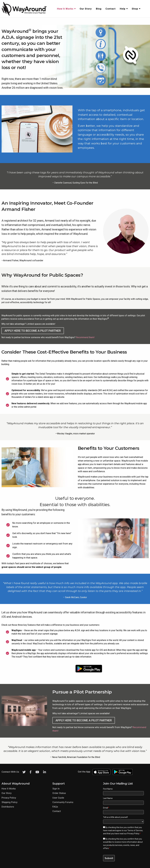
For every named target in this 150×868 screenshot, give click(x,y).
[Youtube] (37, 772)
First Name (108, 789)
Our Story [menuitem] (86, 9)
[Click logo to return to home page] (25, 15)
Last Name (108, 798)
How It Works (9, 789)
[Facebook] (31, 772)
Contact (57, 811)
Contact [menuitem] (111, 9)
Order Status (59, 793)
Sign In (56, 789)
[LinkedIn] (45, 772)
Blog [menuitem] (99, 9)
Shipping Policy (9, 802)
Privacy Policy (9, 798)
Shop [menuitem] (135, 9)
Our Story (7, 793)
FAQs (55, 807)
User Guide (58, 798)
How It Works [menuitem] (65, 9)
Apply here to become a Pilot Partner (33, 331)
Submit (109, 858)
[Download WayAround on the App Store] (61, 669)
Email (106, 808)
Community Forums (63, 802)
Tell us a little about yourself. (116, 817)
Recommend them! (85, 337)
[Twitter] (24, 772)
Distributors (8, 807)
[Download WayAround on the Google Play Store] (89, 669)
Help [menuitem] (123, 9)
